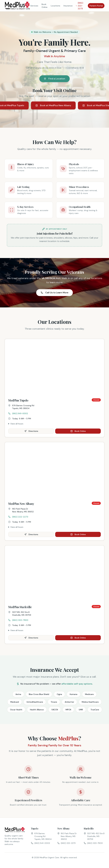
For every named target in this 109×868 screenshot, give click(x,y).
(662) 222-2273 (80, 6)
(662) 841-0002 (18, 413)
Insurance (68, 6)
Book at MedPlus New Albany (53, 105)
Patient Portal (96, 6)
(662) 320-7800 (18, 620)
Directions (31, 431)
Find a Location (54, 79)
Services (34, 6)
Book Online (44, 6)
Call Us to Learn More (54, 293)
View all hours (17, 424)
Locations (55, 6)
